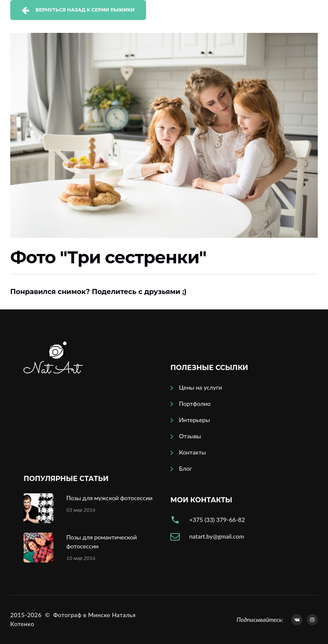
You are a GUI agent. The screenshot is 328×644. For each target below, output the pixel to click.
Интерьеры (195, 420)
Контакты (192, 452)
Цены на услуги (201, 387)
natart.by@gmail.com (217, 536)
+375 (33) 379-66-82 (217, 520)
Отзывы (190, 436)
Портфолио (195, 404)
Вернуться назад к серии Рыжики (85, 10)
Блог (185, 468)
